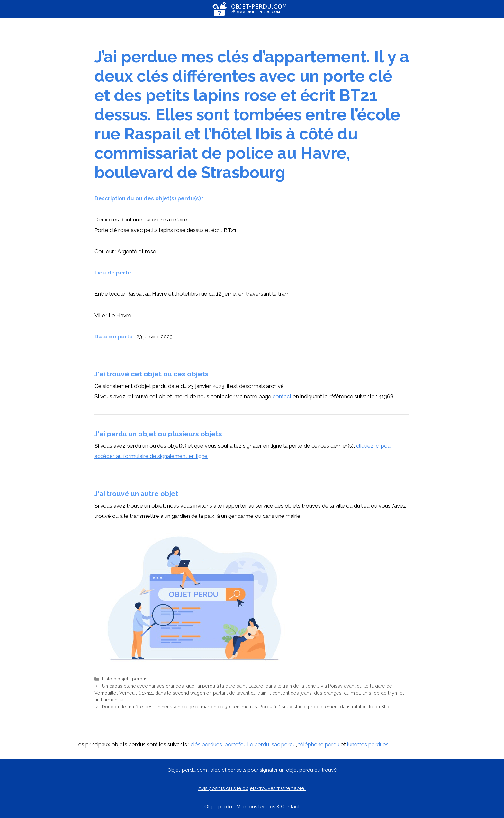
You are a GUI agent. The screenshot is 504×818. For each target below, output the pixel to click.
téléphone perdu (319, 744)
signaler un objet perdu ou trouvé (298, 770)
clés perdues (206, 744)
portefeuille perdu (247, 744)
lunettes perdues (368, 744)
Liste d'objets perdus (125, 679)
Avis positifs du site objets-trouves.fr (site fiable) (252, 788)
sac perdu (284, 744)
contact (282, 396)
